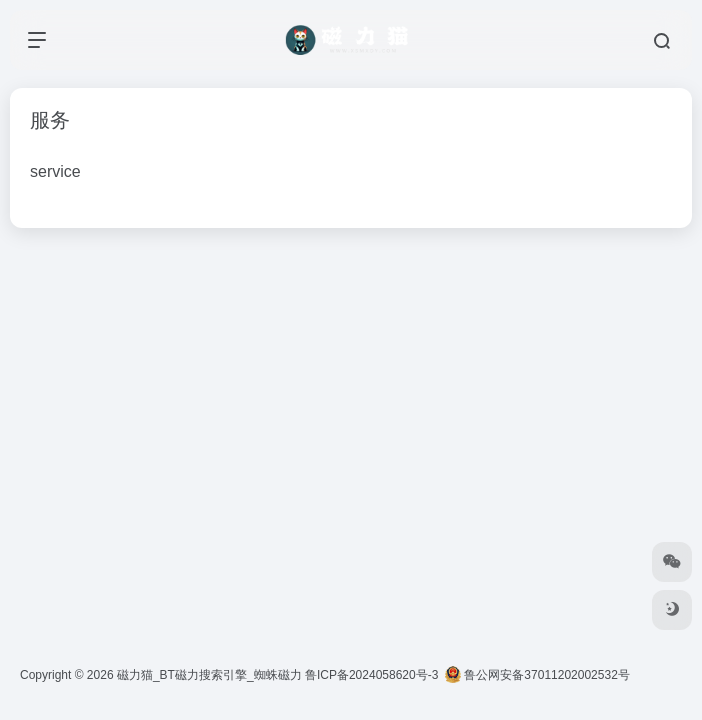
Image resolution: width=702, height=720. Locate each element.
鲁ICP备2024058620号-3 (371, 675)
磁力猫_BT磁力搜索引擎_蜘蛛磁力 (209, 675)
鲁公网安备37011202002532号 (537, 675)
